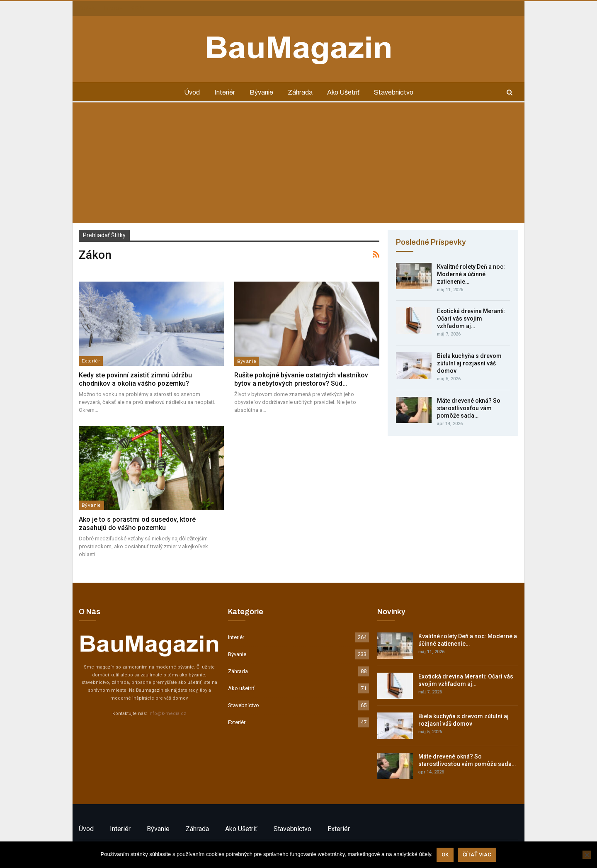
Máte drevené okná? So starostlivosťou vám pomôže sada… (469, 408)
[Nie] (587, 855)
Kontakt (87, 8)
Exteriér (91, 361)
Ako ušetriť (343, 92)
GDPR (138, 8)
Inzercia (114, 8)
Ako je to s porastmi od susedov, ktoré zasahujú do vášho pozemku (137, 524)
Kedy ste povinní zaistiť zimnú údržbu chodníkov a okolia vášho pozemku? (135, 379)
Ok (445, 855)
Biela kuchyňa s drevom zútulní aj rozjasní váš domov (469, 363)
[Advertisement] (298, 165)
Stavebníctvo (394, 92)
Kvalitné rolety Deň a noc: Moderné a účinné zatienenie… (471, 274)
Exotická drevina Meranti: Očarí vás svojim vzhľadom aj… (471, 319)
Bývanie (261, 92)
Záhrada (300, 92)
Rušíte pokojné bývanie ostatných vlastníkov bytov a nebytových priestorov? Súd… (301, 379)
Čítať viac (477, 855)
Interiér (225, 92)
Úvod (192, 92)
